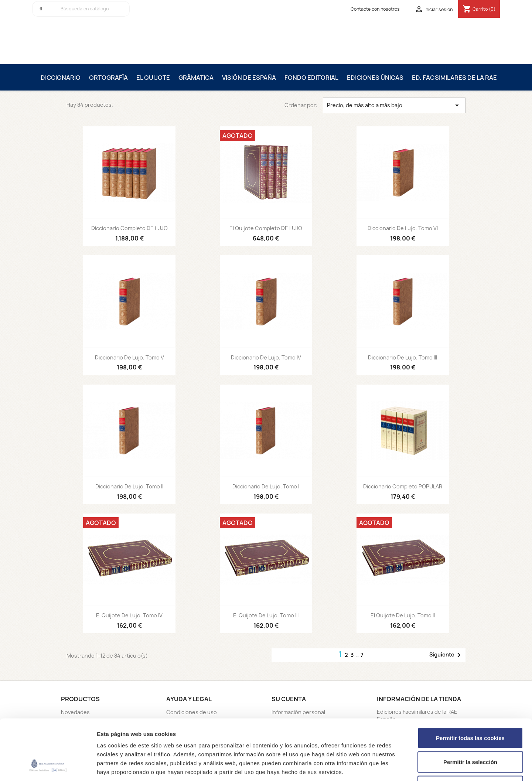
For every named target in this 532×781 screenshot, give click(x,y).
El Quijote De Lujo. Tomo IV (129, 615)
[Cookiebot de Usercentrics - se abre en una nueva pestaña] (48, 767)
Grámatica (196, 78)
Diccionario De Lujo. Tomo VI (403, 228)
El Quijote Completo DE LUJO (266, 228)
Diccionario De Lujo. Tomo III (403, 357)
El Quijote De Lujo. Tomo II (403, 615)
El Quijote (153, 78)
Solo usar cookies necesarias (470, 732)
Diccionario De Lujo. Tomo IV (266, 357)
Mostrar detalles (397, 766)
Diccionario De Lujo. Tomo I (266, 486)
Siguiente (446, 655)
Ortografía (108, 78)
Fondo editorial (311, 78)
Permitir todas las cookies (470, 684)
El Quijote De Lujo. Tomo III (266, 615)
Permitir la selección (470, 708)
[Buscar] (81, 9)
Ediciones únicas (375, 78)
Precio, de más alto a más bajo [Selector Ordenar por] (394, 105)
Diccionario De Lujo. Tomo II (129, 486)
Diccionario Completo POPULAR (403, 486)
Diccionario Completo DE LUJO (129, 228)
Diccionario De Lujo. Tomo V (129, 357)
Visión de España (249, 78)
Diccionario (61, 78)
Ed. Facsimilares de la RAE (454, 78)
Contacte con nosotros (375, 9)
